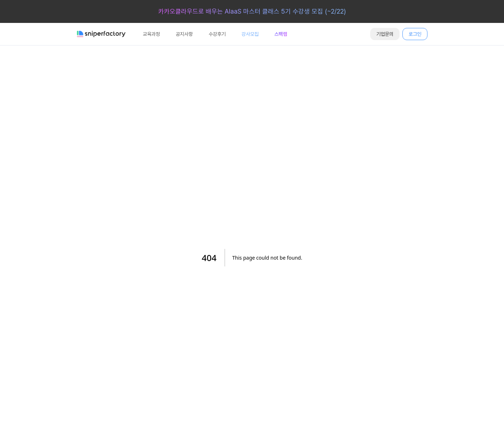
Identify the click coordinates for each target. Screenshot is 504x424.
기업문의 (385, 34)
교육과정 (151, 34)
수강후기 (217, 34)
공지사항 (184, 34)
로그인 (415, 34)
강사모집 (250, 34)
